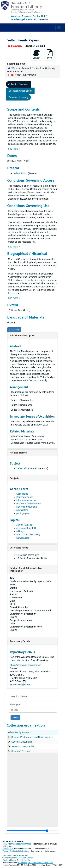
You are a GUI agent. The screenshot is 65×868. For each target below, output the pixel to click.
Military (20, 531)
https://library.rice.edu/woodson (26, 665)
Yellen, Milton (21, 173)
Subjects (15, 478)
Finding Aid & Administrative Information (26, 569)
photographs (23, 513)
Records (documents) (27, 507)
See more (14, 149)
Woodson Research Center (26, 16)
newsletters (22, 510)
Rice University (24, 860)
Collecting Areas (19, 548)
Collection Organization (20, 91)
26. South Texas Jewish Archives (33, 558)
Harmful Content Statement (15, 855)
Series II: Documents (22, 742)
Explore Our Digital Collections (16, 851)
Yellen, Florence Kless (28, 468)
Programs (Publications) (28, 504)
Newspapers (23, 538)
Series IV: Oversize (21, 751)
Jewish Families (24, 525)
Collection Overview (18, 84)
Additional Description (23, 335)
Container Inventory (18, 97)
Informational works (26, 500)
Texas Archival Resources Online (17, 844)
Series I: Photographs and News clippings (32, 737)
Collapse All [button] (14, 330)
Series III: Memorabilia (23, 746)
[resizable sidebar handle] (32, 831)
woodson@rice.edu (23, 684)
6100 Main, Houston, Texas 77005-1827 (36, 863)
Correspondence (25, 497)
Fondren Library (9, 860)
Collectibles (22, 494)
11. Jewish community (28, 555)
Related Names (18, 453)
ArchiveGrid (8, 849)
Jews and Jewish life (27, 528)
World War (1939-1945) (28, 535)
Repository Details (20, 641)
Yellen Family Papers (18, 732)
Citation (36, 54)
